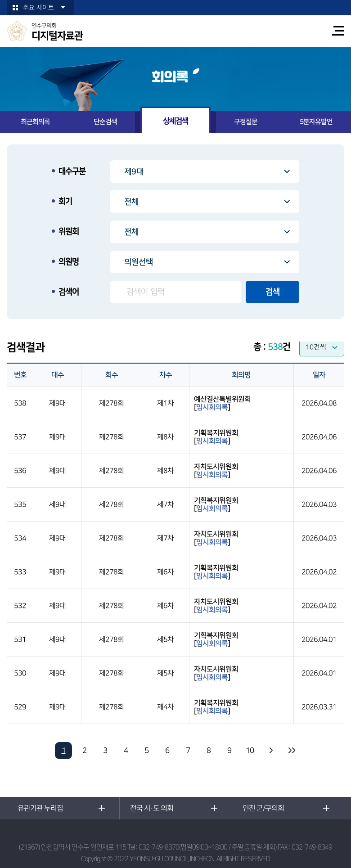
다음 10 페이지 (270, 751)
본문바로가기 (0, 0)
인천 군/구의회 (263, 808)
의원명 (69, 262)
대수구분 (72, 171)
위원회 (69, 232)
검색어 (69, 292)
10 (250, 751)
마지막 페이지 (291, 751)
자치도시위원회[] (216, 471)
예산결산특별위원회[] (222, 403)
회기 (65, 202)
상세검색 (175, 121)
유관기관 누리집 (40, 808)
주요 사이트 (38, 8)
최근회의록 (35, 122)
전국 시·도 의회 (152, 808)
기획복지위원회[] (216, 437)
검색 (273, 292)
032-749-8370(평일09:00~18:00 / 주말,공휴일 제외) (207, 847)
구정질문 (246, 122)
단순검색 (105, 122)
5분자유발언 (316, 122)
